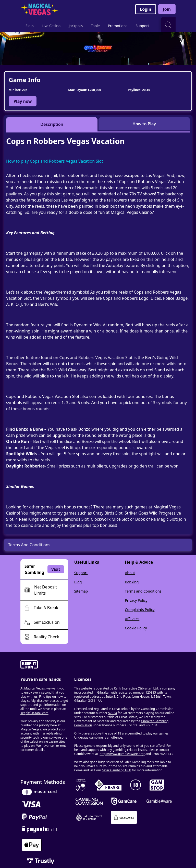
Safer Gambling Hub (117, 770)
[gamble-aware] (44, 665)
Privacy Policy (136, 600)
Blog (78, 582)
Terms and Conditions (143, 591)
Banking (132, 582)
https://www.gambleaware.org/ (122, 754)
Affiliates (132, 619)
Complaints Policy (140, 610)
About (130, 573)
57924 (113, 713)
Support (81, 573)
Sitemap (81, 591)
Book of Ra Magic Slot (156, 519)
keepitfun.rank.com (34, 713)
